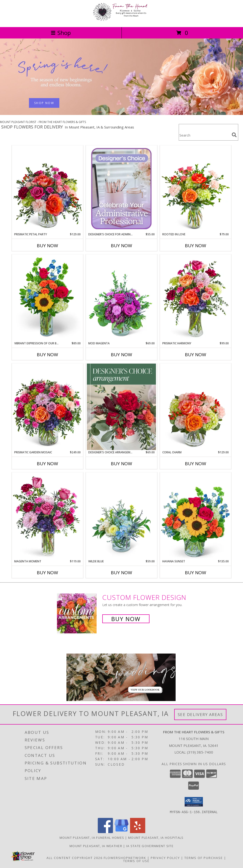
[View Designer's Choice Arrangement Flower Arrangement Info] (121, 407)
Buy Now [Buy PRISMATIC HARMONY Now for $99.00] (196, 355)
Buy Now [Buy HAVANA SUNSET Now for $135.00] (196, 573)
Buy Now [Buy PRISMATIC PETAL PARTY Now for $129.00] (47, 246)
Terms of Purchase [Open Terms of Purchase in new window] (204, 858)
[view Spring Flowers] (121, 114)
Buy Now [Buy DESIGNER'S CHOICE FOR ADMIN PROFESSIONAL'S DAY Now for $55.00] (121, 246)
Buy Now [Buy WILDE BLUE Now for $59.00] (121, 573)
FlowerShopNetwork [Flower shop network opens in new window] (125, 858)
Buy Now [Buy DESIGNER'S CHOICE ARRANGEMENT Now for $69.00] (121, 464)
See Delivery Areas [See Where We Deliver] (200, 714)
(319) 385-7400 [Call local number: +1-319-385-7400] (200, 752)
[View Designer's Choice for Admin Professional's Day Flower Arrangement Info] (121, 189)
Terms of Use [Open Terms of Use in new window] (136, 861)
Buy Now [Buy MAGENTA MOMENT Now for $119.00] (47, 573)
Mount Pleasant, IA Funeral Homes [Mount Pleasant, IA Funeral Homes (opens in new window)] (92, 837)
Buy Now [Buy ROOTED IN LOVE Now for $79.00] (196, 246)
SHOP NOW (44, 103)
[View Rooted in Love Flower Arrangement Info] (196, 189)
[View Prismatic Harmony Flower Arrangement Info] (196, 298)
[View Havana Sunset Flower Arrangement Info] (196, 516)
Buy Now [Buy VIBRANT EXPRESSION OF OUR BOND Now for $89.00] (47, 355)
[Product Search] (204, 135)
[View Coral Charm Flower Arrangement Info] (196, 407)
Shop (61, 33)
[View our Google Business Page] (121, 832)
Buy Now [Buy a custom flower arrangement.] (126, 619)
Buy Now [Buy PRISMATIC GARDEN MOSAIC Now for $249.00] (47, 464)
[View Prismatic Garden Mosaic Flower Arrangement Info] (47, 407)
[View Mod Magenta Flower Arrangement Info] (121, 298)
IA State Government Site (150, 846)
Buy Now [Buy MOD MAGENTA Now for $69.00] (121, 355)
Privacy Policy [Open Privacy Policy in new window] (165, 858)
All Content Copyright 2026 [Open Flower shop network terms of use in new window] (75, 858)
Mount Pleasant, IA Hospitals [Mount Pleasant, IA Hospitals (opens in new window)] (156, 837)
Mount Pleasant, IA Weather (96, 846)
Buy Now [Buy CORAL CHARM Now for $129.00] (196, 464)
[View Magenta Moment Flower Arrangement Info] (47, 516)
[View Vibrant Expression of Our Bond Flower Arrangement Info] (47, 298)
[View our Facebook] (105, 832)
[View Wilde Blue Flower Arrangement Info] (121, 516)
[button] (194, 802)
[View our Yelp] (138, 832)
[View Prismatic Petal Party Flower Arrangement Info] (47, 189)
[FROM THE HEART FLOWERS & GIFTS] (121, 20)
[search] (234, 135)
